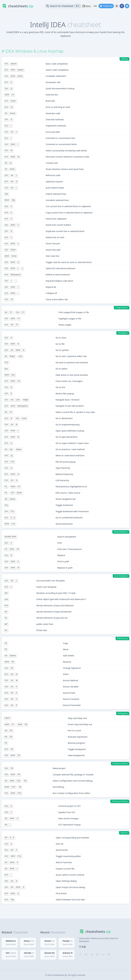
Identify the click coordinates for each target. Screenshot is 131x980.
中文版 (82, 947)
